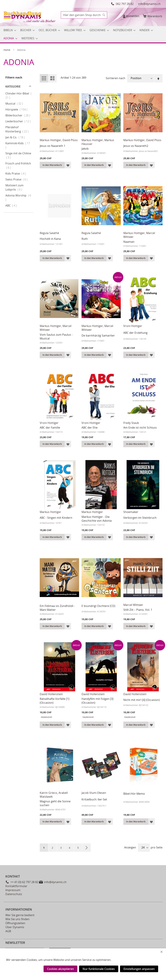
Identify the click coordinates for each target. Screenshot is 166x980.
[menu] (83, 34)
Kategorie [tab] (13, 86)
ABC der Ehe (90, 428)
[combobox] (84, 15)
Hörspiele (19, 109)
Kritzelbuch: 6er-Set (94, 799)
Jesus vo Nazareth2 (136, 146)
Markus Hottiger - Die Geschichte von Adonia (97, 519)
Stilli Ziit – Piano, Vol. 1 (138, 610)
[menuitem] (9, 30)
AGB (8, 931)
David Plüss (70, 140)
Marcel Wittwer (133, 605)
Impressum (13, 890)
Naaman (129, 242)
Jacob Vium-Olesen (94, 793)
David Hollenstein (51, 694)
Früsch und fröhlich (18, 165)
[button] (68, 165)
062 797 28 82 (125, 4)
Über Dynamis (15, 927)
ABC (15, 205)
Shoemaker (131, 512)
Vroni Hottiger (133, 326)
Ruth (85, 239)
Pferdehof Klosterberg (19, 129)
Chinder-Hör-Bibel (18, 96)
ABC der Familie (50, 428)
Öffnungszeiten (15, 923)
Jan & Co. (19, 137)
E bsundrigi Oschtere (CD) (98, 606)
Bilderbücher (19, 115)
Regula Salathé (49, 233)
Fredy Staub (131, 423)
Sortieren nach (115, 78)
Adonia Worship (18, 197)
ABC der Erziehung (135, 333)
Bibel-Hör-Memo (134, 794)
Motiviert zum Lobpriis (17, 187)
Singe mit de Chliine (18, 155)
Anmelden (133, 16)
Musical (18, 103)
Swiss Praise (19, 179)
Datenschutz (14, 894)
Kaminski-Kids (18, 145)
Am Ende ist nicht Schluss (140, 428)
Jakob (85, 149)
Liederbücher (19, 121)
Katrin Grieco (48, 793)
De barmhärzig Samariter (98, 335)
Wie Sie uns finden (17, 919)
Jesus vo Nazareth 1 (53, 146)
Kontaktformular (16, 886)
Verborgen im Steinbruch (140, 518)
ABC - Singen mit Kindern (56, 518)
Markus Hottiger (50, 140)
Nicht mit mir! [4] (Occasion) (142, 700)
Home (7, 50)
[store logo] (30, 17)
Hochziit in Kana (50, 239)
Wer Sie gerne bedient (20, 915)
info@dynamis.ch (149, 4)
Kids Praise (19, 173)
